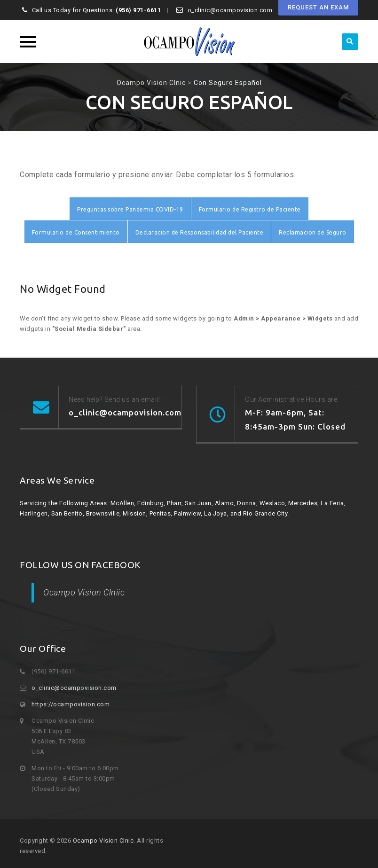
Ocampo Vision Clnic (103, 841)
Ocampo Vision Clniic (84, 592)
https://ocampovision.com (71, 704)
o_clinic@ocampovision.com (74, 688)
